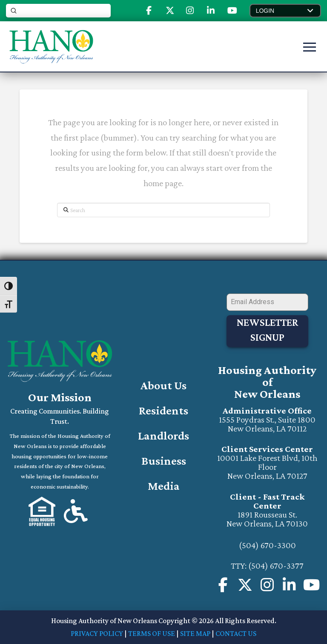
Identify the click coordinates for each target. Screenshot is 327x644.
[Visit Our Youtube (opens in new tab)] (232, 11)
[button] (285, 11)
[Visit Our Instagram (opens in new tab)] (190, 11)
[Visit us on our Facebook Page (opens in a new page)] (223, 585)
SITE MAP (195, 633)
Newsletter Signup (267, 330)
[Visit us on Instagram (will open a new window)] (268, 585)
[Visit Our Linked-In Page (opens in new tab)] (211, 11)
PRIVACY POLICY (97, 633)
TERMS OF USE (152, 633)
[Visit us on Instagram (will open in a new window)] (290, 585)
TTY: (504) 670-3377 (267, 566)
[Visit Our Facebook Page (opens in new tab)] (149, 11)
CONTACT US (236, 633)
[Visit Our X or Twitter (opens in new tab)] (170, 11)
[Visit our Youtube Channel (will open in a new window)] (312, 585)
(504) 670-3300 (267, 545)
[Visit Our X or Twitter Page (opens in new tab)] (245, 585)
